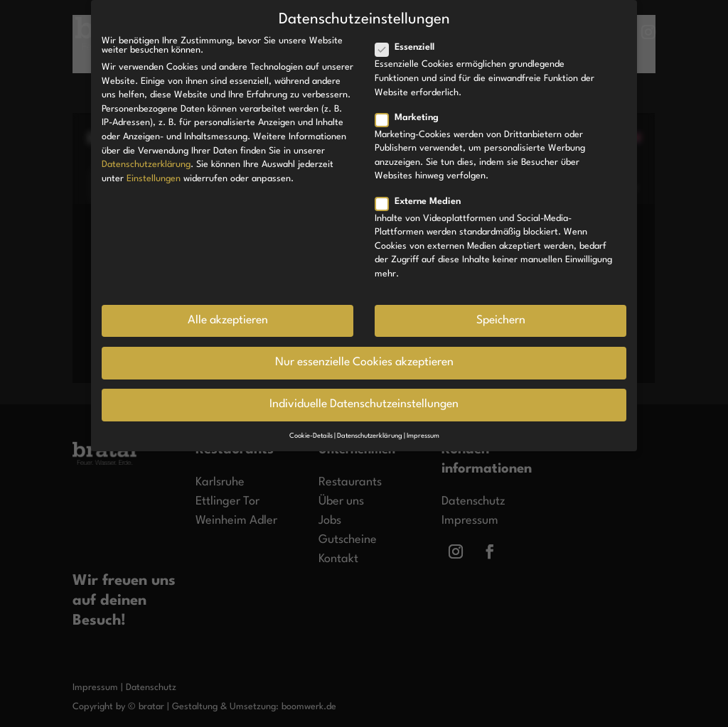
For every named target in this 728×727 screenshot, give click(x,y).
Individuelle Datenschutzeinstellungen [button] (364, 404)
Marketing (413, 118)
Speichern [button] (501, 321)
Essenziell (411, 47)
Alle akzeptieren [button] (228, 321)
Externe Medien (424, 201)
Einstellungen (154, 179)
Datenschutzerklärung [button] (370, 436)
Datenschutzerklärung (146, 165)
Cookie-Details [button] (311, 436)
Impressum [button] (423, 436)
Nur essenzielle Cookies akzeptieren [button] (364, 362)
